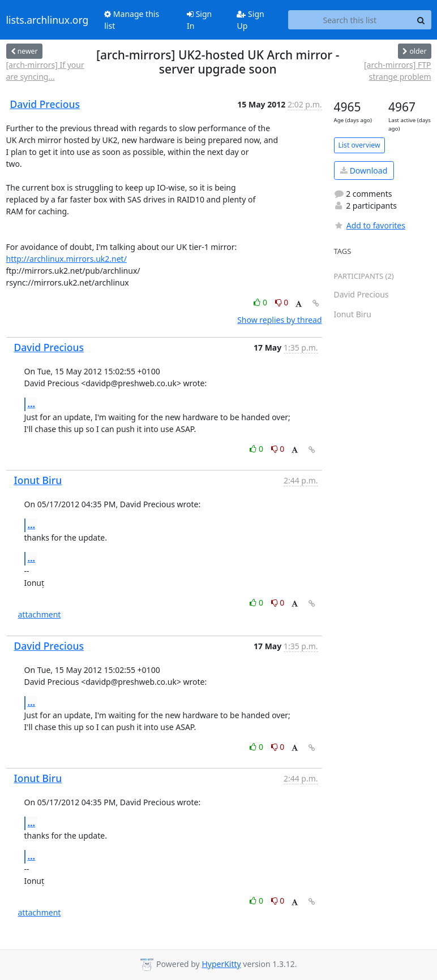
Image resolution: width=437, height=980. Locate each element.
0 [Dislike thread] (282, 302)
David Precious (45, 104)
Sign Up (250, 20)
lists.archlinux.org (48, 20)
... (32, 404)
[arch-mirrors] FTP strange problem (398, 71)
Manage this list (132, 20)
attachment (40, 614)
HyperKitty (221, 964)
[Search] (421, 20)
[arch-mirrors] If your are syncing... (45, 71)
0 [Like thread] (261, 302)
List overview (359, 145)
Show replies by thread (279, 320)
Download (364, 170)
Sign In (199, 20)
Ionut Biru (38, 480)
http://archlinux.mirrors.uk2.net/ (67, 259)
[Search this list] (350, 20)
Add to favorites (370, 225)
